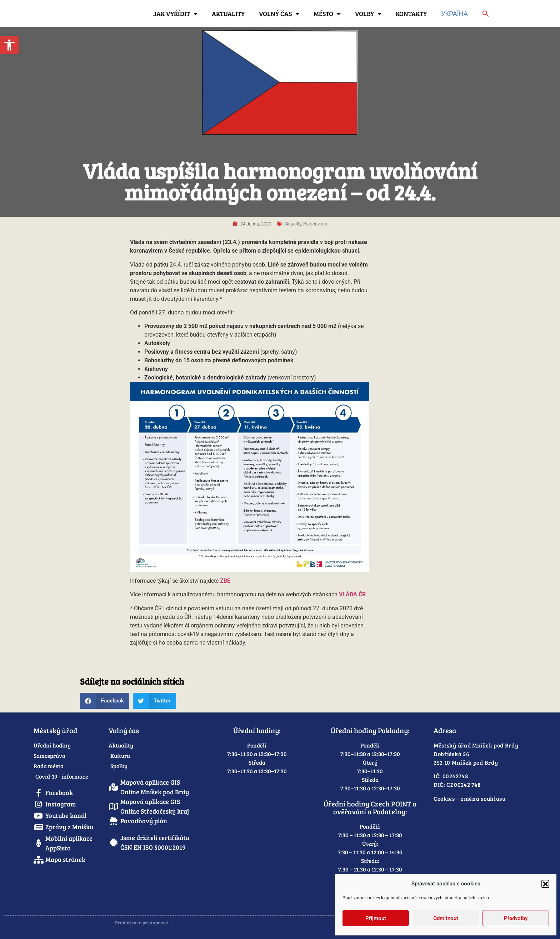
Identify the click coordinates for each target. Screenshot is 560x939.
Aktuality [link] (228, 14)
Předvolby (516, 918)
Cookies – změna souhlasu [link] (470, 798)
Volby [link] (368, 14)
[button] (545, 884)
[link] (9, 45)
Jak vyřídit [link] (175, 14)
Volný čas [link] (279, 14)
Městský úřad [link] (55, 730)
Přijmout (376, 918)
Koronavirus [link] (315, 224)
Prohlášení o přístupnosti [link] (142, 923)
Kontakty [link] (411, 14)
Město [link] (327, 14)
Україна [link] (454, 14)
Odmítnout (446, 918)
